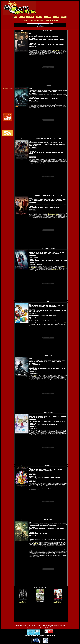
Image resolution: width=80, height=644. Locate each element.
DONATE (57, 20)
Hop (65, 322)
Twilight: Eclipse (50, 213)
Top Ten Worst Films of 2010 (58, 602)
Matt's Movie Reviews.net (6, 89)
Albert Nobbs (56, 50)
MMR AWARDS (35, 20)
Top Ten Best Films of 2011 (23, 602)
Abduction (36, 375)
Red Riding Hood (56, 270)
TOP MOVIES (25, 20)
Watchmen (36, 544)
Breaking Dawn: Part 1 (53, 214)
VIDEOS (63, 17)
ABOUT (42, 20)
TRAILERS (48, 17)
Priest (30, 104)
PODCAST (56, 17)
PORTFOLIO (49, 20)
